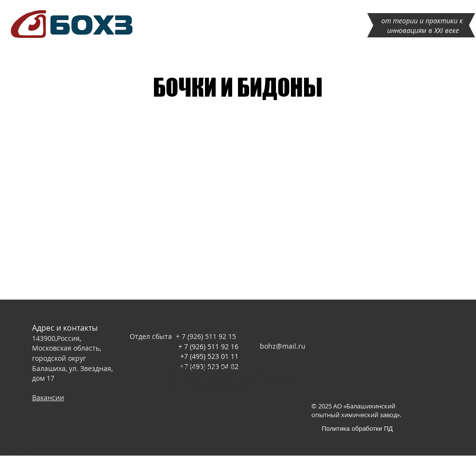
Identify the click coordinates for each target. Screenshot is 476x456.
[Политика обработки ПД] (357, 428)
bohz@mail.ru (283, 346)
